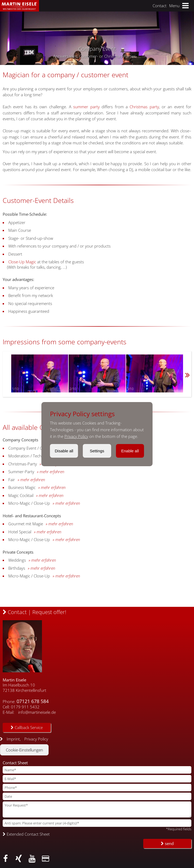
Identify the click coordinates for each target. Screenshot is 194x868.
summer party (86, 107)
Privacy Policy (76, 436)
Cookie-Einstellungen (24, 750)
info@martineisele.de (37, 712)
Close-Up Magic (22, 262)
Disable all (64, 451)
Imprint (13, 739)
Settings (97, 451)
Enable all (130, 451)
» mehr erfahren (51, 472)
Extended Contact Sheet (26, 834)
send (167, 843)
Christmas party (144, 107)
